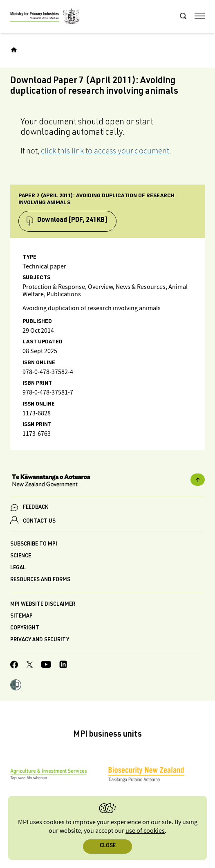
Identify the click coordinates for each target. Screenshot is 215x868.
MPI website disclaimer (43, 605)
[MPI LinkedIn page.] (63, 666)
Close (108, 846)
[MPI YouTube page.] (46, 666)
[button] (16, 686)
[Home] (14, 50)
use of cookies (145, 831)
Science (21, 556)
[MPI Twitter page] (30, 666)
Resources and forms (40, 580)
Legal (18, 568)
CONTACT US (39, 522)
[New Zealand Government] (107, 481)
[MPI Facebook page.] (14, 666)
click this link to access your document (105, 151)
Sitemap (21, 617)
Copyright (25, 628)
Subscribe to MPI (34, 544)
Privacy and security (40, 640)
